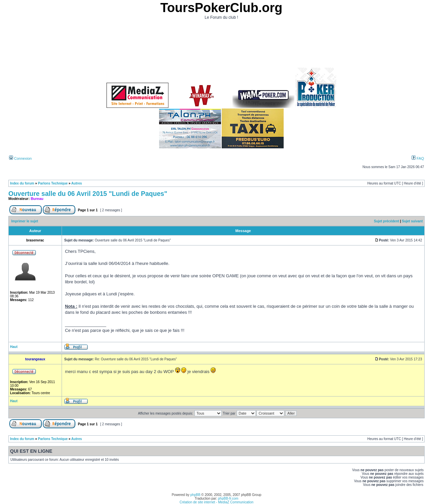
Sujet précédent (387, 221)
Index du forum (22, 183)
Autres (77, 183)
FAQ (418, 158)
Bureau (37, 199)
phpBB (195, 495)
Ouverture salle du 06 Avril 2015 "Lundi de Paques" (88, 194)
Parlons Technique (53, 183)
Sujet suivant (412, 221)
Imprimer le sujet (25, 221)
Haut (14, 347)
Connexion (20, 158)
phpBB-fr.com (228, 498)
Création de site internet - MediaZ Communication (216, 502)
